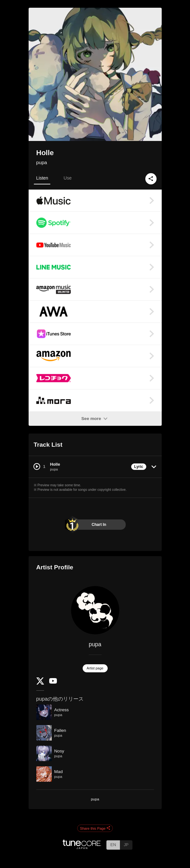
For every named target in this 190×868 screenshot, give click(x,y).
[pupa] (95, 610)
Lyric (139, 467)
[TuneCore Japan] (82, 847)
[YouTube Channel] (53, 682)
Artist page (95, 668)
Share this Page (95, 828)
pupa (42, 162)
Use (68, 178)
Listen (42, 178)
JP (126, 845)
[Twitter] (40, 683)
